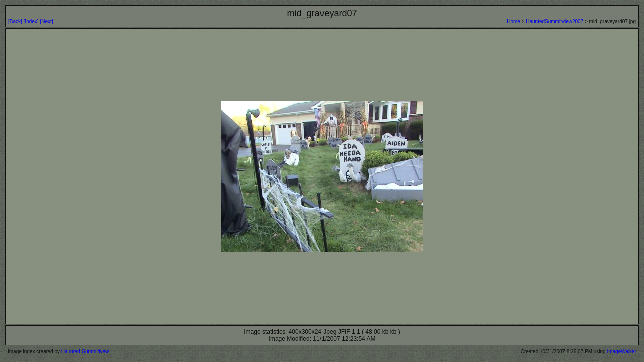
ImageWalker (622, 352)
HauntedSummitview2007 (554, 21)
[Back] (15, 21)
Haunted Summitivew (85, 352)
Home (513, 21)
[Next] (46, 21)
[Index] (31, 21)
